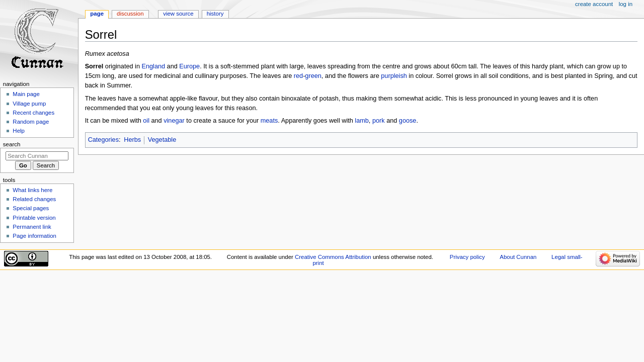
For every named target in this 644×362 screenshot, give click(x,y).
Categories (103, 140)
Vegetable (162, 140)
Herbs (132, 140)
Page (97, 14)
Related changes (34, 199)
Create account (594, 4)
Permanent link (32, 227)
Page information (34, 236)
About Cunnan (518, 257)
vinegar (174, 121)
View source (178, 14)
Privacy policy (467, 257)
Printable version (34, 218)
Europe (189, 66)
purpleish (394, 76)
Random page (31, 122)
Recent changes (33, 113)
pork (379, 121)
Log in (626, 4)
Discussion (130, 14)
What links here (32, 190)
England (153, 66)
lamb (362, 121)
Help (19, 131)
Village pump (29, 104)
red (298, 76)
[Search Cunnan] (37, 156)
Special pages (31, 208)
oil (146, 121)
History (215, 14)
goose (408, 121)
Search (12, 144)
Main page (26, 94)
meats (269, 121)
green (313, 76)
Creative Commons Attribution (333, 257)
